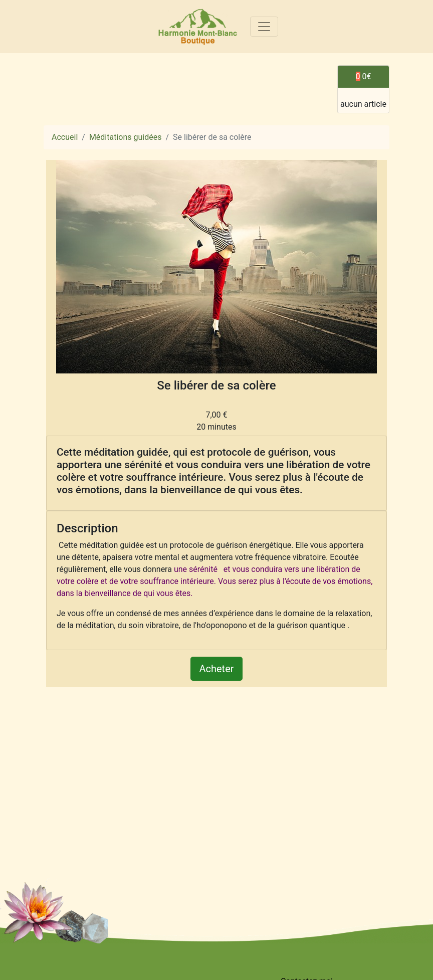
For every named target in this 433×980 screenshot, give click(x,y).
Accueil (65, 137)
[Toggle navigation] (264, 27)
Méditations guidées (126, 137)
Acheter (216, 669)
